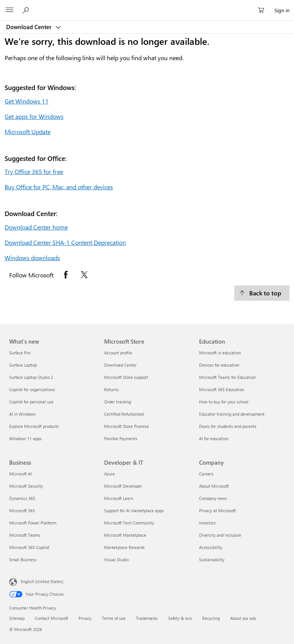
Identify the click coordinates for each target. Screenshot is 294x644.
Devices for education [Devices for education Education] (219, 365)
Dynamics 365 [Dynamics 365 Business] (22, 498)
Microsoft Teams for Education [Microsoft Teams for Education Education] (227, 377)
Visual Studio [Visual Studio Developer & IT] (116, 560)
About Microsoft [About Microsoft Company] (214, 486)
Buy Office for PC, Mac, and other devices (59, 187)
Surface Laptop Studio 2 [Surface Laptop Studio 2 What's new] (31, 377)
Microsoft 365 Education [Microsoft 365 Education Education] (222, 389)
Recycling (211, 618)
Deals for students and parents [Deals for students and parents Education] (228, 426)
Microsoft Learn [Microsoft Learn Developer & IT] (119, 498)
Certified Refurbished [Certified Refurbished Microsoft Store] (124, 414)
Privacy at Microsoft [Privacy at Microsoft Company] (217, 510)
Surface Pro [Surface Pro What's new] (20, 353)
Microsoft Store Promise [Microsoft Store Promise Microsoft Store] (127, 426)
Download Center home (36, 227)
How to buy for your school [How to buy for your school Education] (224, 402)
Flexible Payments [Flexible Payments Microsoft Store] (121, 438)
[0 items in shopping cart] (263, 10)
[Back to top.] (262, 293)
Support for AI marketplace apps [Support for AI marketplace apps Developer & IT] (134, 510)
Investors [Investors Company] (207, 523)
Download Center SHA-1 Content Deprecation (65, 242)
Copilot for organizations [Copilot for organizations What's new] (32, 389)
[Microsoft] (147, 6)
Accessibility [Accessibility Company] (211, 547)
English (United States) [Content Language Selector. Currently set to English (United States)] (42, 581)
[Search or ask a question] (27, 10)
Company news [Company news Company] (213, 498)
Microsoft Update (28, 132)
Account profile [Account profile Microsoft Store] (118, 353)
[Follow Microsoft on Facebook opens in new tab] (66, 275)
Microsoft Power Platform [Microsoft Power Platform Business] (33, 523)
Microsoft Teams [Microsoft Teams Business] (25, 535)
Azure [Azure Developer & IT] (109, 474)
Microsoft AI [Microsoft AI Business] (20, 474)
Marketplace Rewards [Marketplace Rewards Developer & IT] (124, 547)
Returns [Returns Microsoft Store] (111, 389)
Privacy (85, 618)
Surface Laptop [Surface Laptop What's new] (23, 365)
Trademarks (147, 618)
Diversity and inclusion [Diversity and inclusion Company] (220, 535)
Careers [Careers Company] (206, 474)
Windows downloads (32, 258)
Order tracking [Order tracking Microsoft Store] (118, 402)
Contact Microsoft (51, 618)
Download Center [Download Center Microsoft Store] (120, 365)
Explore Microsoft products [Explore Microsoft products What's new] (34, 426)
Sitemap (17, 618)
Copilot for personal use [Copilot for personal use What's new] (31, 402)
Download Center (30, 27)
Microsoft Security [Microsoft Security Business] (26, 486)
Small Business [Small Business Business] (23, 560)
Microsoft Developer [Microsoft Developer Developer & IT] (123, 486)
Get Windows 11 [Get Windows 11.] (27, 101)
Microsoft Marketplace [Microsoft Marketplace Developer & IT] (125, 535)
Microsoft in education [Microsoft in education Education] (220, 353)
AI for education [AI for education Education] (214, 438)
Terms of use (114, 618)
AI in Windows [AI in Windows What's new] (22, 414)
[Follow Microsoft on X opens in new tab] (84, 275)
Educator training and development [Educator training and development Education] (232, 414)
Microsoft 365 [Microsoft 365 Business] (22, 510)
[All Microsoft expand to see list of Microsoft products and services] (10, 10)
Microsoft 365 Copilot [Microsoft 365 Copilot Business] (29, 547)
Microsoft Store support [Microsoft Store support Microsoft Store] (126, 377)
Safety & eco (180, 618)
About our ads (243, 618)
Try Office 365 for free (34, 171)
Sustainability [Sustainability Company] (212, 560)
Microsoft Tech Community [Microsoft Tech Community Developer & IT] (129, 523)
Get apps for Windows (34, 116)
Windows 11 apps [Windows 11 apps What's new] (25, 438)
